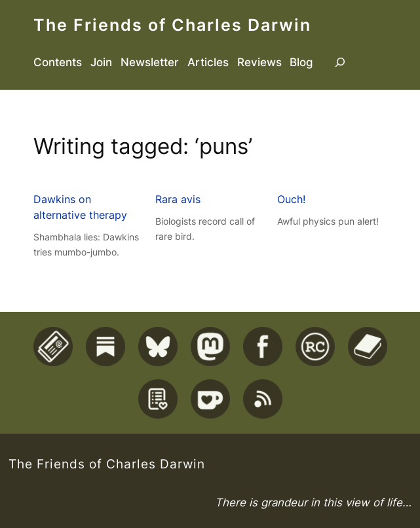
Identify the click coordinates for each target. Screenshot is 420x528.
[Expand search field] (340, 63)
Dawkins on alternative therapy (80, 207)
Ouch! (291, 199)
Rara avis (178, 199)
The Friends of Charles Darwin (172, 25)
